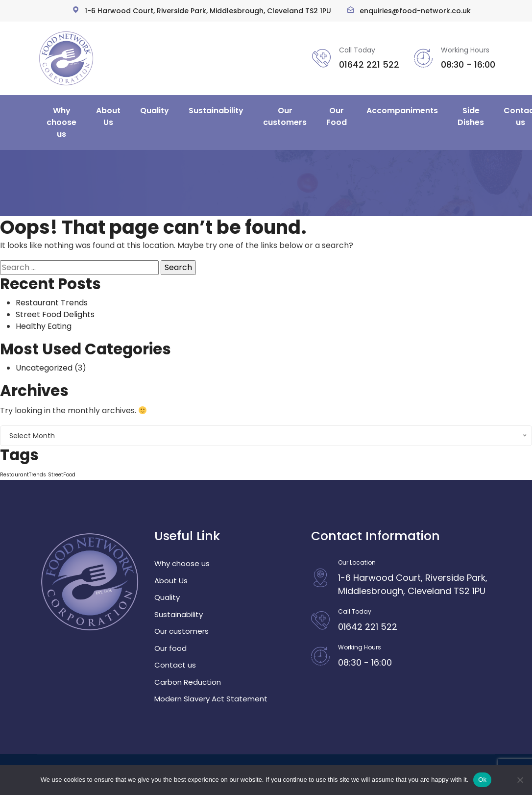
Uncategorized (44, 368)
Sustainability (216, 111)
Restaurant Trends (52, 303)
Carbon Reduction (188, 682)
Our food (170, 648)
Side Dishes (471, 116)
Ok (482, 780)
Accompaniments (402, 111)
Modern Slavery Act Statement (211, 699)
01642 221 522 (369, 65)
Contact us (175, 665)
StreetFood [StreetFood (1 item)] (62, 475)
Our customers (285, 116)
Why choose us (61, 122)
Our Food (337, 116)
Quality (155, 111)
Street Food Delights (55, 314)
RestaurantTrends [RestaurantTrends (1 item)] (23, 475)
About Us (108, 116)
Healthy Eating (44, 326)
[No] (520, 780)
